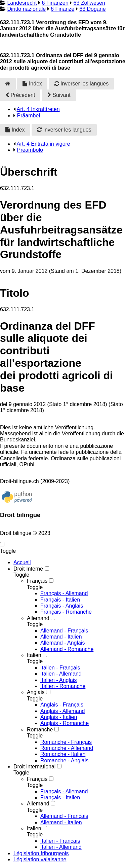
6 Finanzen (55, 3)
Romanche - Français (66, 742)
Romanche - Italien (63, 754)
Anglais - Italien (59, 717)
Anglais (36, 692)
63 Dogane (92, 9)
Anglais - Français (62, 705)
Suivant (59, 95)
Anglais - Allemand (63, 711)
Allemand (38, 618)
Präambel (28, 116)
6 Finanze (62, 9)
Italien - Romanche (63, 686)
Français (37, 581)
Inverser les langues (82, 84)
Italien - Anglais (59, 680)
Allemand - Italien (61, 637)
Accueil (22, 562)
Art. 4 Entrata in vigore (44, 144)
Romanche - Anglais (64, 761)
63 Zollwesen (89, 3)
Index (32, 84)
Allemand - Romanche (67, 649)
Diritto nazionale (26, 9)
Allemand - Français (64, 631)
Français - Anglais (62, 606)
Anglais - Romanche (65, 723)
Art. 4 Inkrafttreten (38, 109)
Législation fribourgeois (41, 853)
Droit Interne (28, 569)
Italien (34, 655)
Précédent (20, 95)
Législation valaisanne (40, 859)
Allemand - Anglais (63, 643)
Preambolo (30, 150)
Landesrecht (22, 3)
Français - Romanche (66, 612)
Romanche (40, 730)
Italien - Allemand (61, 674)
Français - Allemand (64, 593)
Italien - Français (60, 668)
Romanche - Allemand (67, 748)
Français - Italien (60, 600)
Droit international (34, 767)
